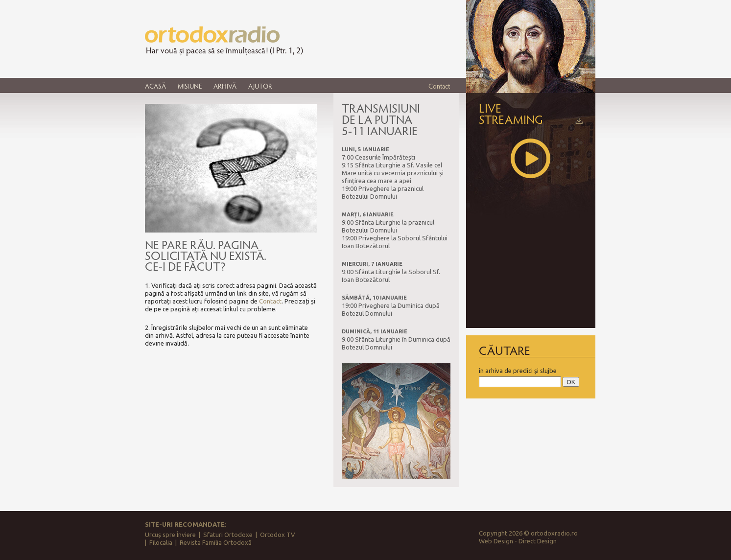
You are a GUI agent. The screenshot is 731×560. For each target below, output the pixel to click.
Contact (439, 86)
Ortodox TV (278, 535)
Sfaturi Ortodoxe (228, 535)
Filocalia (161, 542)
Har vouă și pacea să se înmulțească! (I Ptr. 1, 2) (224, 50)
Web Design (496, 541)
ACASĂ (155, 86)
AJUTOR (260, 86)
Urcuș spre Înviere (170, 535)
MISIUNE (190, 86)
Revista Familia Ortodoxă (216, 542)
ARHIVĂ (225, 86)
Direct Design (538, 541)
